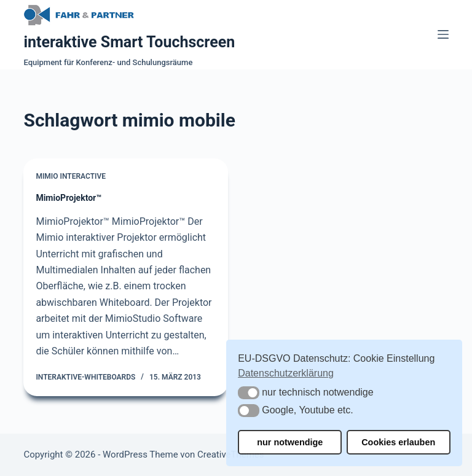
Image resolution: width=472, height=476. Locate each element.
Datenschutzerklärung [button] (286, 373)
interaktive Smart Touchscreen (129, 42)
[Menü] (443, 34)
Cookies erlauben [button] (398, 442)
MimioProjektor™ (69, 198)
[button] (249, 393)
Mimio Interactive (71, 176)
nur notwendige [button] (290, 442)
